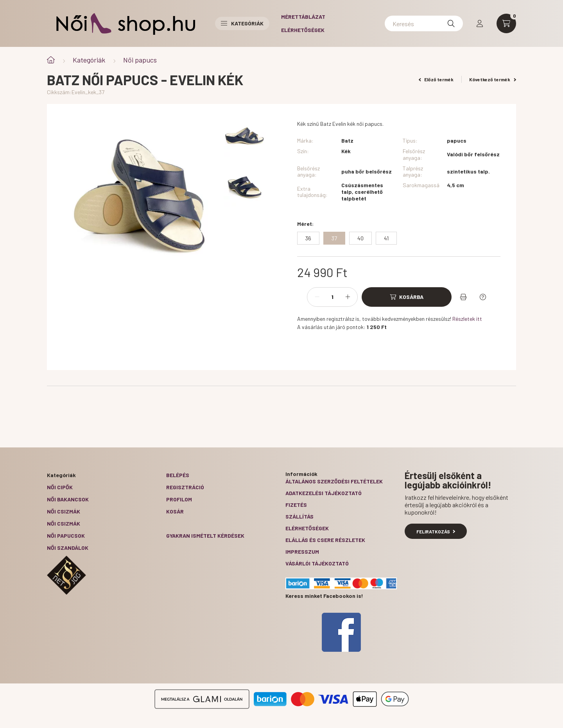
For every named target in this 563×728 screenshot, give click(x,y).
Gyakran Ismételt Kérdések (205, 536)
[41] (386, 238)
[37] (334, 238)
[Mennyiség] (332, 297)
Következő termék (493, 79)
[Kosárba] (407, 297)
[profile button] (480, 23)
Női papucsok (66, 536)
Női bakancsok (68, 499)
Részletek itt (467, 319)
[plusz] (348, 297)
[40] (360, 238)
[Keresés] (424, 23)
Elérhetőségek (303, 30)
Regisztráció (185, 487)
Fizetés (296, 505)
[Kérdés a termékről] (483, 297)
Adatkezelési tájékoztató (324, 493)
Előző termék (436, 79)
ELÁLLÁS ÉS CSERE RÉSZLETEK (325, 540)
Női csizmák (64, 511)
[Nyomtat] (463, 297)
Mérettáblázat (303, 17)
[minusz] (317, 297)
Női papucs (140, 60)
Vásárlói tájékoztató (317, 563)
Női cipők (60, 487)
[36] (308, 238)
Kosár (175, 511)
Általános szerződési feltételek (334, 481)
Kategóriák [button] (242, 23)
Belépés (178, 475)
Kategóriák (89, 60)
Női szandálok (68, 548)
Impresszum (302, 552)
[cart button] (506, 23)
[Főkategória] (51, 60)
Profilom (179, 499)
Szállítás (299, 516)
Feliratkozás (436, 531)
